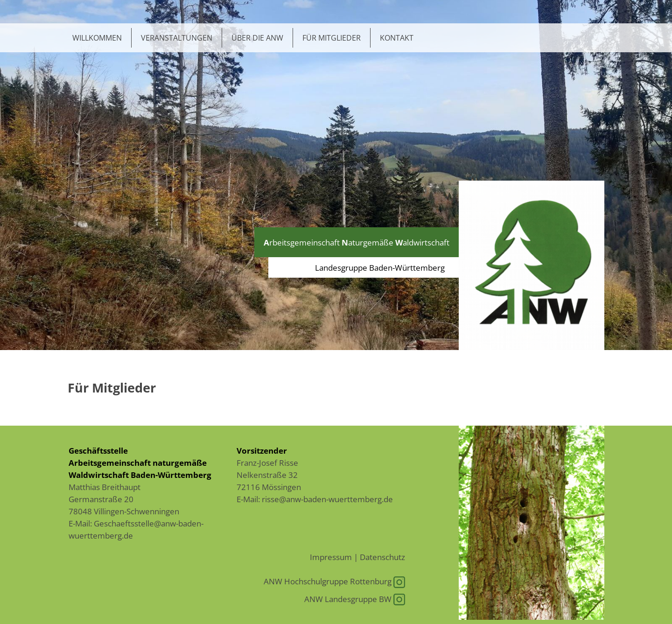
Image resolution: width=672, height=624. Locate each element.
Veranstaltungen (177, 38)
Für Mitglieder (332, 38)
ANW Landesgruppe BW (355, 599)
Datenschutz (382, 557)
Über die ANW (257, 38)
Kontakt (397, 38)
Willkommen (97, 38)
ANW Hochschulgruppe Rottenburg (334, 581)
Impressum (331, 557)
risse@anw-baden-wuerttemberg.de (327, 499)
